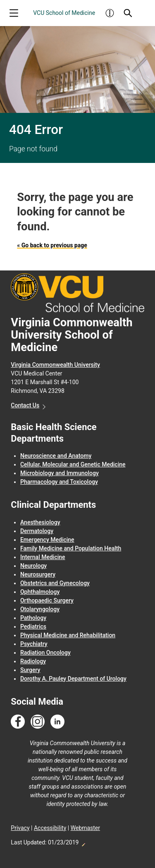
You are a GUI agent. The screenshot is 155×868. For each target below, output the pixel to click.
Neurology (33, 566)
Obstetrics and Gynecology (55, 583)
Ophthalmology (40, 592)
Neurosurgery (38, 574)
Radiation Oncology (45, 653)
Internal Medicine (43, 557)
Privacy (20, 828)
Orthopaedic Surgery (47, 600)
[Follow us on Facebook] (18, 722)
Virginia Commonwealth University (55, 365)
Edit (83, 842)
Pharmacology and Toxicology (59, 482)
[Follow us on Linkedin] (57, 722)
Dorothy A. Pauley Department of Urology (73, 679)
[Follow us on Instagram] (38, 722)
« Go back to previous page (52, 245)
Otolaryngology (40, 609)
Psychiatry (34, 644)
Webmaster (85, 828)
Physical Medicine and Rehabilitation (68, 635)
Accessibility (50, 828)
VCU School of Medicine (64, 13)
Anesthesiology (40, 522)
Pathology (33, 618)
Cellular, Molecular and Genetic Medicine (73, 464)
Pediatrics (33, 626)
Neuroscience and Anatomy (56, 456)
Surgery (30, 670)
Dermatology (37, 531)
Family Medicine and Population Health (71, 548)
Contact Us (25, 405)
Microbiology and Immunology (60, 473)
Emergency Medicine (47, 540)
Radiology (33, 661)
